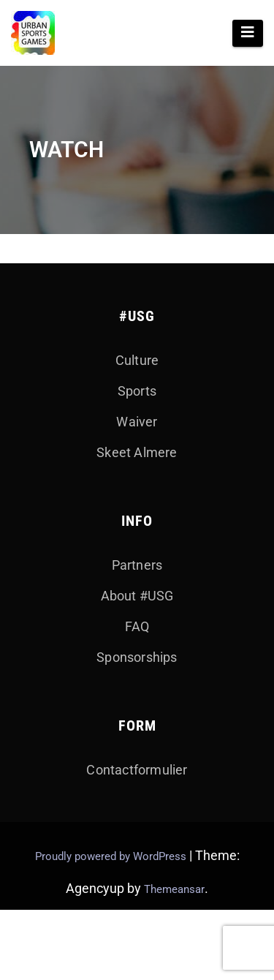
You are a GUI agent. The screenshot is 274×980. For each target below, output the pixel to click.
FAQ (137, 626)
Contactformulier (137, 770)
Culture (137, 360)
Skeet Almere (137, 452)
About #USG (137, 596)
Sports (137, 391)
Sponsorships (137, 657)
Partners (137, 565)
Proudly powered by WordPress (112, 856)
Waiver (137, 422)
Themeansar (174, 889)
